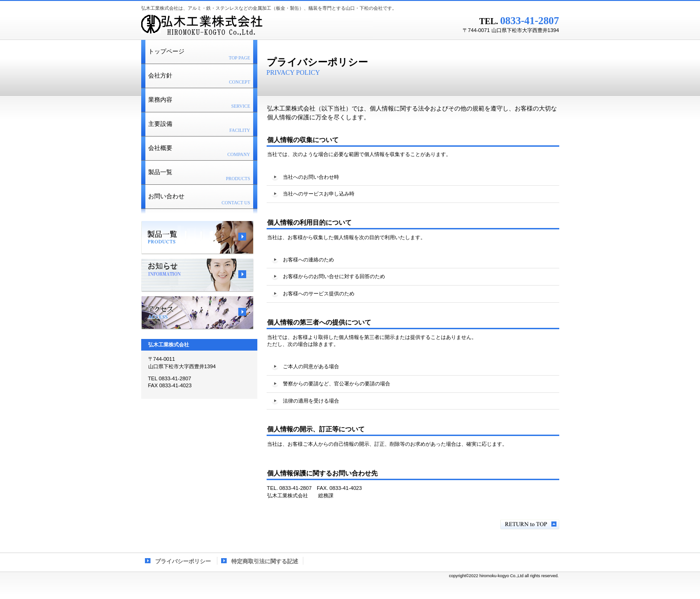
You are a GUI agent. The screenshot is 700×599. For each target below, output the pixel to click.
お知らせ (197, 275)
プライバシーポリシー (183, 561)
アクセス (197, 313)
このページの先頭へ (530, 524)
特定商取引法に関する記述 (265, 561)
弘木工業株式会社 (257, 26)
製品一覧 (197, 238)
